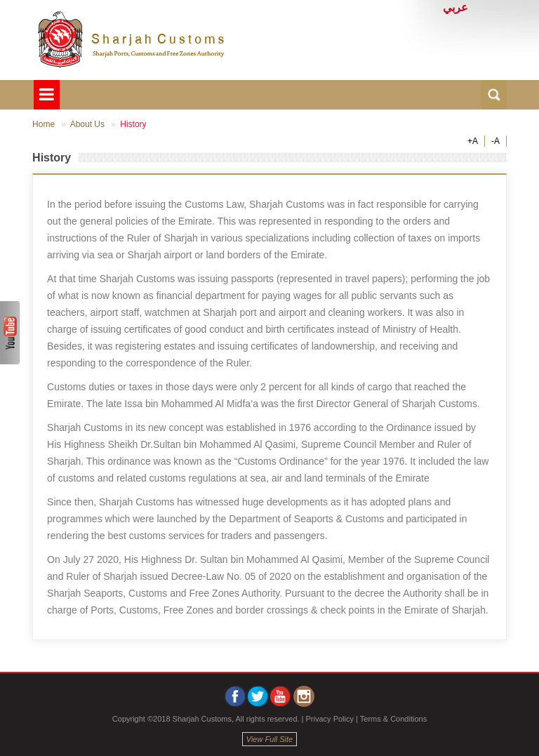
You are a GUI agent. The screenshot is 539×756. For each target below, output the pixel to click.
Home (44, 124)
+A (473, 141)
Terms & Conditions (393, 719)
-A (495, 141)
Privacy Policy (330, 719)
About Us (87, 124)
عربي (455, 8)
